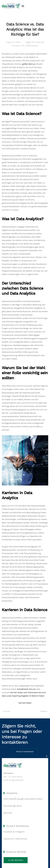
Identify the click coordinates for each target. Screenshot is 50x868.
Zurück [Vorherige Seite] (6, 711)
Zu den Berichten (16, 860)
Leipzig (19, 799)
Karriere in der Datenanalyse (25, 46)
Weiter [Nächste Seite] (44, 711)
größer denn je (29, 64)
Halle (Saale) (9, 799)
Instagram (20, 832)
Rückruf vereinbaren (25, 752)
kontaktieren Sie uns (26, 689)
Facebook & (9, 832)
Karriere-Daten (25, 703)
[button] (23, 6)
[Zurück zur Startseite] (11, 6)
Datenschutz (22, 839)
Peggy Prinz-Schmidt (35, 42)
